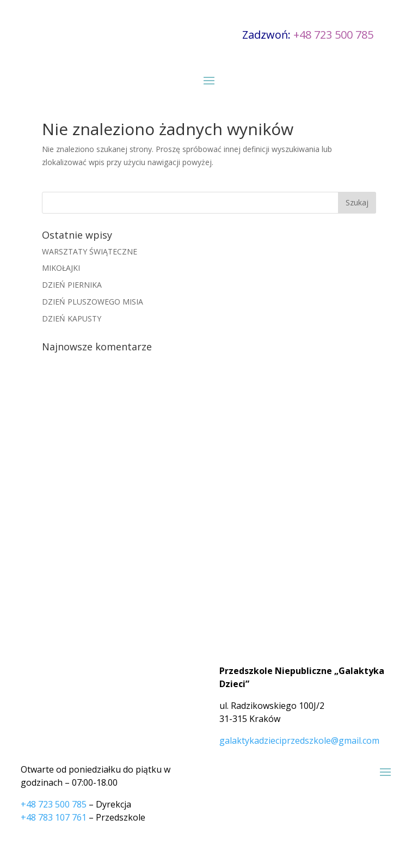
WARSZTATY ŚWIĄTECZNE (90, 251)
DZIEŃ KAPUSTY (72, 318)
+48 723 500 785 (333, 35)
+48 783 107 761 (54, 817)
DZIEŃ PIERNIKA (72, 285)
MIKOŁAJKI (61, 268)
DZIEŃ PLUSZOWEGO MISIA (93, 302)
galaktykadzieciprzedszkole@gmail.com (299, 740)
